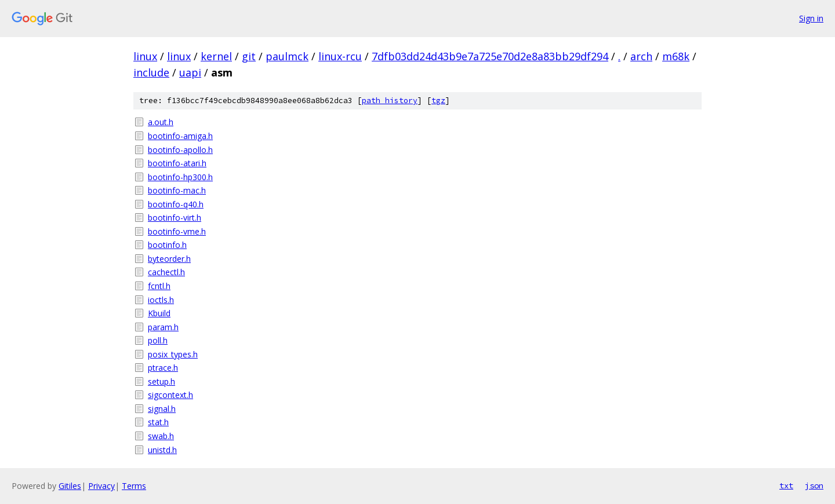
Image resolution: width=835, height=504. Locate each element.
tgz (438, 101)
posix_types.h (173, 354)
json (814, 485)
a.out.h (161, 122)
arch (641, 56)
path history (390, 101)
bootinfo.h (167, 245)
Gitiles (70, 486)
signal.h (162, 409)
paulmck (287, 56)
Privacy (101, 486)
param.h (163, 327)
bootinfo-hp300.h (180, 177)
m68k (676, 56)
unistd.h (162, 450)
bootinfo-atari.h (177, 163)
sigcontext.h (170, 395)
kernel (216, 56)
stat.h (158, 422)
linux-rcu (340, 56)
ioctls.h (161, 300)
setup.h (161, 381)
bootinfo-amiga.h (180, 136)
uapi (190, 72)
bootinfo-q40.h (176, 204)
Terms (134, 486)
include (151, 72)
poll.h (158, 340)
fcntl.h (159, 286)
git (249, 56)
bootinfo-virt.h (175, 218)
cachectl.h (166, 272)
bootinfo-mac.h (177, 190)
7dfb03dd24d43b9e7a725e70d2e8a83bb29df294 (490, 56)
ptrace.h (163, 368)
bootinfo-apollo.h (180, 150)
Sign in (811, 18)
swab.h (161, 436)
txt (786, 485)
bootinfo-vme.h (177, 231)
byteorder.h (169, 259)
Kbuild (159, 313)
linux (145, 56)
